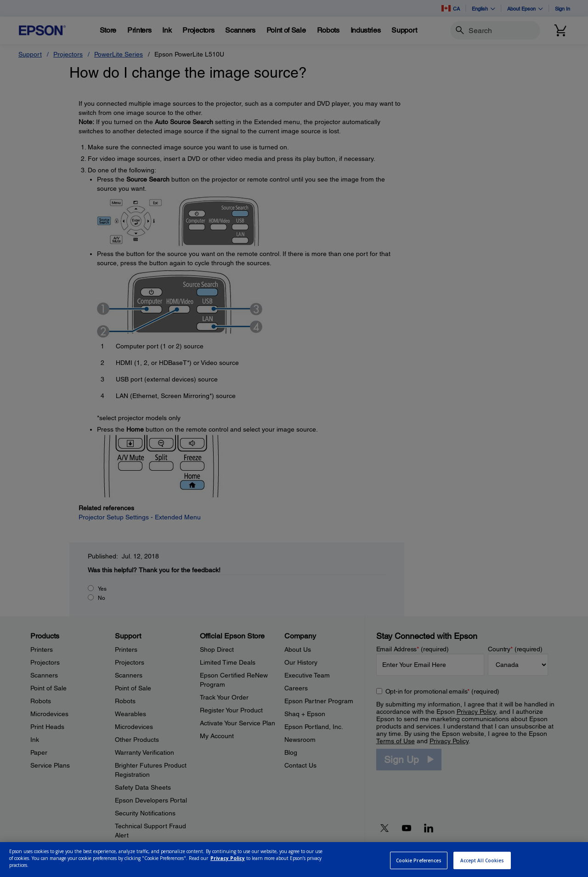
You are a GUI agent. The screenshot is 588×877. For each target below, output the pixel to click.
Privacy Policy (228, 870)
